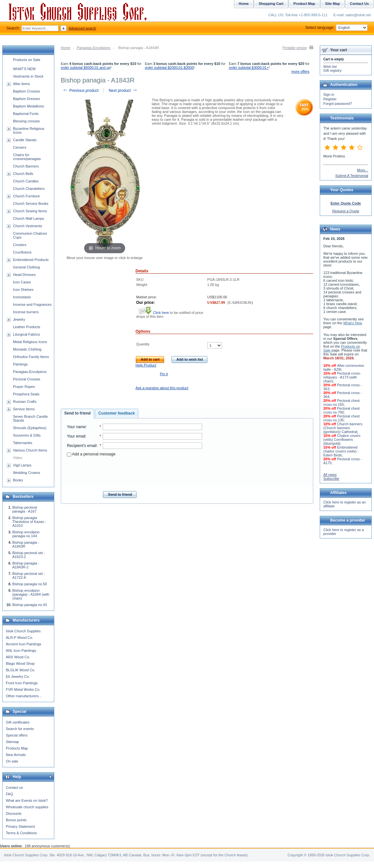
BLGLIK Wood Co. (20, 670)
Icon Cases (22, 282)
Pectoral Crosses (27, 379)
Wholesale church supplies (27, 807)
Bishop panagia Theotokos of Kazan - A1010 (29, 522)
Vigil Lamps (22, 465)
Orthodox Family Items (31, 357)
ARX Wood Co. (18, 657)
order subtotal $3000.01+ (249, 68)
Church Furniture (26, 196)
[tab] (77, 414)
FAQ (9, 794)
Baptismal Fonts (26, 114)
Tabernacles (23, 443)
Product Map (304, 4)
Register (330, 99)
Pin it (164, 374)
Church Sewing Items (30, 211)
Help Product (146, 365)
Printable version (295, 48)
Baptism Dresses (26, 99)
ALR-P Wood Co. (19, 638)
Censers (20, 147)
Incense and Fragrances (32, 304)
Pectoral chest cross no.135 (342, 418)
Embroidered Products (31, 260)
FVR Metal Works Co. (23, 689)
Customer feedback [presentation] (117, 413)
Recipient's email (82, 446)
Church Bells (23, 174)
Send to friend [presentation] (77, 413)
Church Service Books (31, 204)
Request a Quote (346, 211)
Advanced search (82, 28)
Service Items (24, 409)
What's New (353, 323)
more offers (300, 71)
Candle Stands (25, 140)
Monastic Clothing (27, 349)
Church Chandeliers (29, 189)
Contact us (14, 787)
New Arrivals (16, 755)
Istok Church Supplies (23, 631)
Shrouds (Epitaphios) (30, 428)
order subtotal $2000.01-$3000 (169, 68)
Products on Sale (27, 60)
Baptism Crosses (26, 91)
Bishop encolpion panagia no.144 (26, 534)
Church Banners (26, 166)
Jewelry (19, 319)
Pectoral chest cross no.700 (342, 410)
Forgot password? (338, 104)
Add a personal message (91, 454)
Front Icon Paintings (22, 683)
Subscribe (331, 478)
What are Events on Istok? (27, 800)
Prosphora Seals (26, 394)
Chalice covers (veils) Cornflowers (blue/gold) (342, 440)
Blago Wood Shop (20, 663)
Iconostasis (22, 297)
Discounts (14, 813)
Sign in (329, 94)
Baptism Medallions (28, 106)
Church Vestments (28, 226)
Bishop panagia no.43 (30, 605)
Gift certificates (18, 722)
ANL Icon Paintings (21, 651)
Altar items (21, 84)
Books (18, 480)
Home (65, 48)
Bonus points (16, 820)
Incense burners (26, 312)
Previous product (80, 91)
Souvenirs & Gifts (27, 435)
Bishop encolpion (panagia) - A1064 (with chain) (31, 594)
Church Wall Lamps (29, 218)
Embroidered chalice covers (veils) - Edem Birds (341, 451)
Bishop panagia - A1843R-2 (26, 565)
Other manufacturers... (24, 696)
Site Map (333, 4)
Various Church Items (30, 450)
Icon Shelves (23, 290)
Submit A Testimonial (352, 176)
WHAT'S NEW (24, 69)
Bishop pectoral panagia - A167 (25, 509)
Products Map (17, 748)
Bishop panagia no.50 (30, 584)
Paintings (20, 364)
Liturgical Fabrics (26, 334)
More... (363, 170)
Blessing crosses (26, 121)
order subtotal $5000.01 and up (86, 68)
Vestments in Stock (28, 76)
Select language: (336, 28)
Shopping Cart (271, 4)
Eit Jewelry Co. (18, 676)
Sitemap (12, 742)
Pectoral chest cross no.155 (342, 403)
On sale (12, 761)
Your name (76, 427)
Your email (76, 436)
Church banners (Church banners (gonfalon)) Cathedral (343, 428)
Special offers (17, 735)
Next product (123, 91)
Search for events (20, 729)
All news (330, 475)
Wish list (330, 67)
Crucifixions (22, 252)
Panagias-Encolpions (93, 48)
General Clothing (26, 267)
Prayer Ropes (24, 387)
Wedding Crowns (27, 473)
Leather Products (27, 327)
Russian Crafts (25, 402)
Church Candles (26, 181)
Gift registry (332, 70)
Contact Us (359, 4)
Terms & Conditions (21, 833)
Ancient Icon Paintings (24, 644)
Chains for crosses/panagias (27, 157)
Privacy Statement (20, 826)
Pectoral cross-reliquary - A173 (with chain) (342, 377)
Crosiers (20, 245)
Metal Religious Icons (30, 342)
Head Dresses (24, 275)
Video (18, 458)
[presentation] (135, 472)
